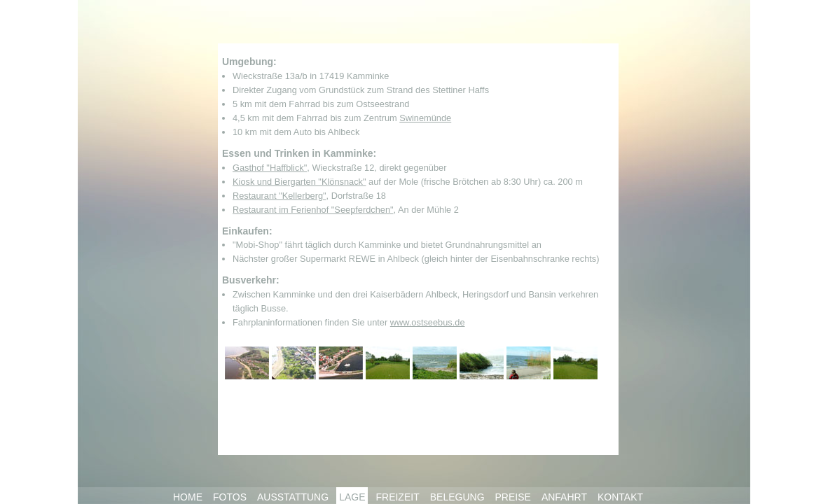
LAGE (352, 497)
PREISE (513, 497)
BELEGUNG (457, 497)
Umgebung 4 (388, 363)
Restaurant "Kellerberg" (280, 196)
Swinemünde (425, 118)
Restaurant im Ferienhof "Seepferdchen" (313, 210)
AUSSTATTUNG (293, 497)
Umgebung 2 (294, 363)
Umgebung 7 (529, 363)
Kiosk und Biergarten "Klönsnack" (299, 182)
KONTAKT (620, 497)
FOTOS (230, 497)
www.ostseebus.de (428, 322)
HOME (188, 497)
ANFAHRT (564, 497)
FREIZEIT (397, 497)
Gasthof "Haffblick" (270, 168)
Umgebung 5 (435, 363)
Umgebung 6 (482, 363)
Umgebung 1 (247, 363)
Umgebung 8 (575, 363)
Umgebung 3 (341, 363)
